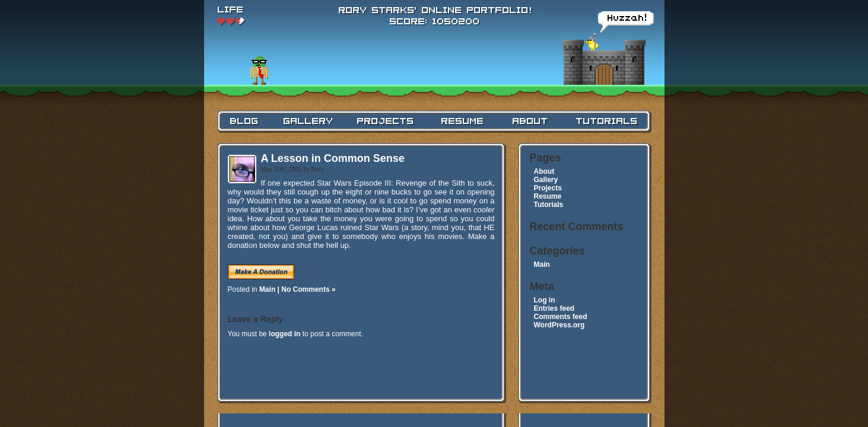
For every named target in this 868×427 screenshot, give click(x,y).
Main (267, 289)
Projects (548, 188)
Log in (545, 300)
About (544, 171)
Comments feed (561, 317)
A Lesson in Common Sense (333, 158)
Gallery (546, 180)
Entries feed (554, 308)
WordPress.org (559, 325)
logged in (284, 334)
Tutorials (549, 205)
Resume (548, 196)
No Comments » (308, 289)
